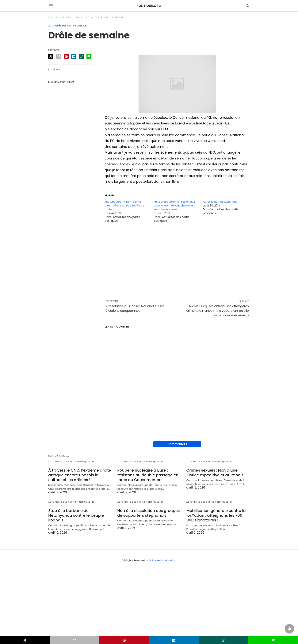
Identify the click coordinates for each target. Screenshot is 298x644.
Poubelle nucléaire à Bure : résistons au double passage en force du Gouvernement (148, 475)
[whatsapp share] (81, 56)
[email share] (58, 56)
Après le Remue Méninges (220, 202)
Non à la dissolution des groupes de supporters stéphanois (148, 513)
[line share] (89, 56)
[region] (177, 260)
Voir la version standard (162, 560)
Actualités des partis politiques (105, 17)
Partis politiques (72, 17)
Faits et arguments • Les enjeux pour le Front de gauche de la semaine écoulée (174, 206)
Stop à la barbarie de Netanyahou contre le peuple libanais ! (76, 515)
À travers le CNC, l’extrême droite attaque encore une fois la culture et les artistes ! (80, 475)
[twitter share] (51, 56)
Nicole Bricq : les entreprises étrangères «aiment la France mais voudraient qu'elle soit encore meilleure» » (217, 311)
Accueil (53, 17)
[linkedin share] (74, 56)
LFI (94, 462)
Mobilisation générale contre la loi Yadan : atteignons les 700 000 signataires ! (216, 515)
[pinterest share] (66, 56)
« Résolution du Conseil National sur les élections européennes (135, 308)
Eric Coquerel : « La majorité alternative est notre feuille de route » (124, 206)
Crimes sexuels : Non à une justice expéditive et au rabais (215, 473)
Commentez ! (177, 444)
